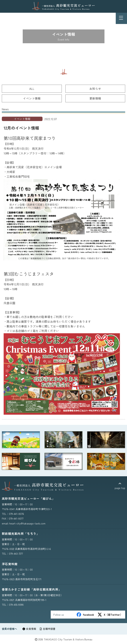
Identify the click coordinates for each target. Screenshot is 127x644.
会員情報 (29, 629)
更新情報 (95, 98)
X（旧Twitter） (110, 615)
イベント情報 (32, 98)
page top (120, 486)
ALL (32, 88)
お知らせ (95, 88)
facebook (85, 615)
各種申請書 (48, 629)
